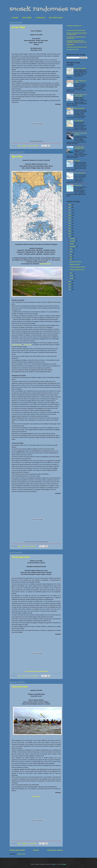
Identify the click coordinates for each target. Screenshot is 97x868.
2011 (70, 287)
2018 (70, 226)
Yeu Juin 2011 (78, 185)
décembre (73, 238)
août (71, 249)
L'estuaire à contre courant (20, 687)
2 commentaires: (32, 546)
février (72, 276)
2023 (70, 213)
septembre (73, 246)
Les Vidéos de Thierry (72, 49)
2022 (70, 215)
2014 (70, 236)
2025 (70, 207)
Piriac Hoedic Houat (80, 173)
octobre (72, 244)
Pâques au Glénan (17, 157)
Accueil (15, 18)
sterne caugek (28, 345)
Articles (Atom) (21, 854)
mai (71, 257)
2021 (70, 218)
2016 (70, 231)
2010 (70, 290)
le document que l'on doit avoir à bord (77, 47)
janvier (72, 278)
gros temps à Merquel (18, 27)
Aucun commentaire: (33, 146)
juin (71, 254)
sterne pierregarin (17, 345)
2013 (70, 282)
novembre (73, 241)
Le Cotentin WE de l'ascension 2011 (79, 148)
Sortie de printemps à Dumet (21, 557)
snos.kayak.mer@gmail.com (74, 26)
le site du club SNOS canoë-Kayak (76, 31)
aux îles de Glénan (45, 264)
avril (71, 260)
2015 (70, 234)
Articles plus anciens (55, 850)
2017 (70, 228)
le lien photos (36, 796)
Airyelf (54, 864)
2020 (70, 220)
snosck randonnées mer (46, 9)
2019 (70, 223)
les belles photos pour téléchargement (36, 671)
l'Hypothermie (70, 45)
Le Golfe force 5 (79, 121)
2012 (70, 284)
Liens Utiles (27, 18)
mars (71, 273)
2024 (70, 210)
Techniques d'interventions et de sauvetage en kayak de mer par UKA (76, 42)
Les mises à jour (56, 18)
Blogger (64, 864)
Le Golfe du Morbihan (80, 68)
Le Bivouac (40, 18)
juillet (71, 252)
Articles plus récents (17, 850)
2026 (70, 205)
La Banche (77, 161)
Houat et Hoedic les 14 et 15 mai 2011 (80, 95)
